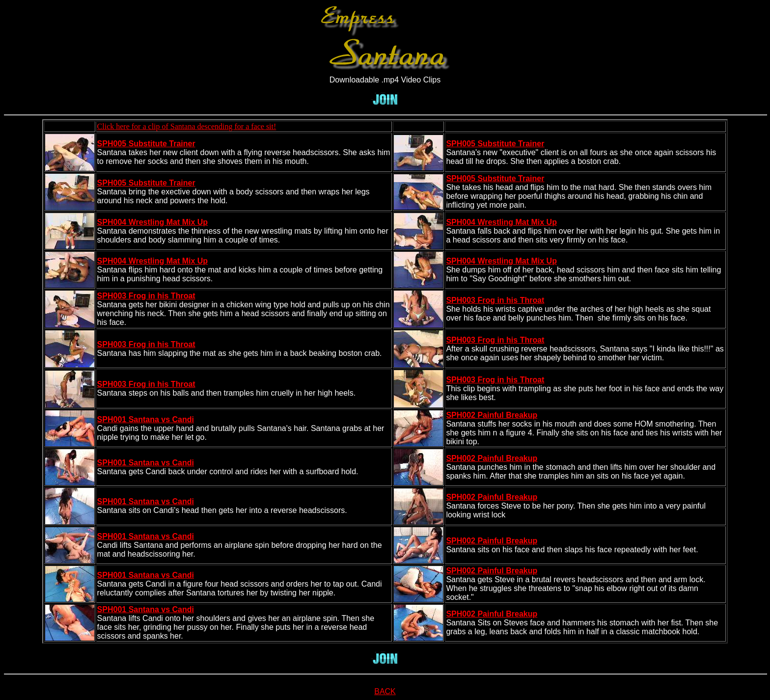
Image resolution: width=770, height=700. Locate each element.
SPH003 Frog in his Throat (146, 296)
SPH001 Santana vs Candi (146, 419)
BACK (385, 691)
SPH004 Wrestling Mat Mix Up (153, 222)
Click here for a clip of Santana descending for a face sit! (187, 126)
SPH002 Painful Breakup (492, 415)
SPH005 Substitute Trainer (146, 144)
